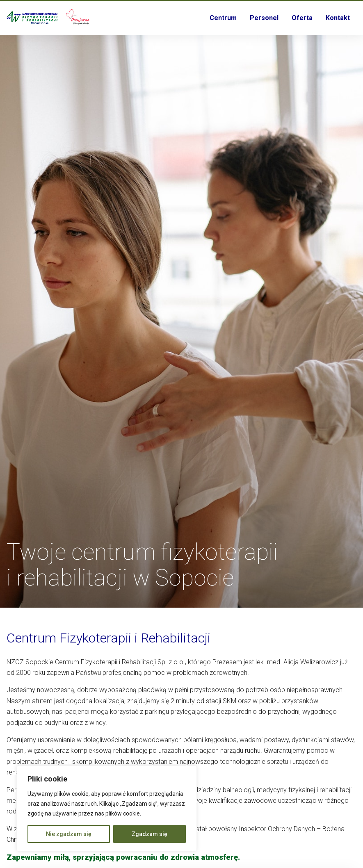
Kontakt (338, 18)
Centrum (223, 18)
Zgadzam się (150, 834)
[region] (107, 809)
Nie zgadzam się (69, 834)
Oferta (302, 18)
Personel (264, 18)
